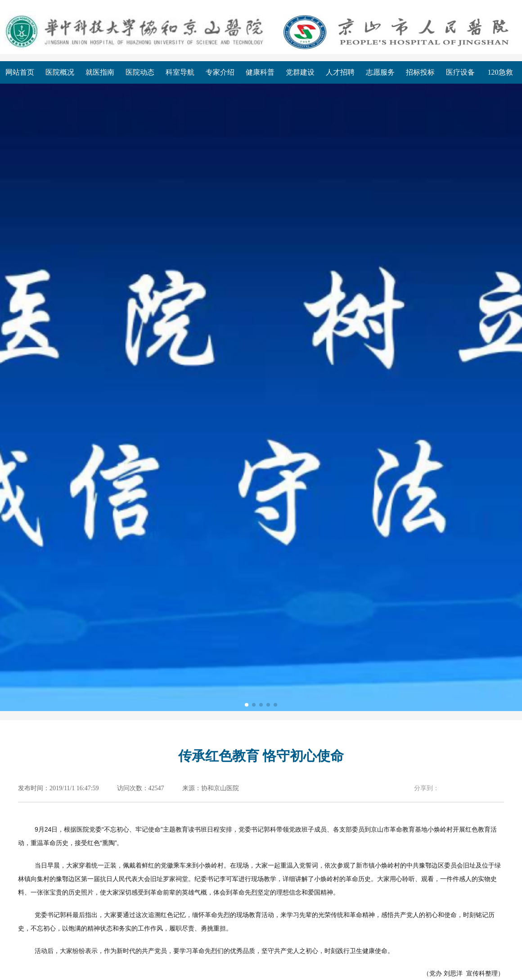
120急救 (500, 72)
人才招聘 (340, 72)
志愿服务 (380, 72)
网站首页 (20, 72)
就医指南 (100, 72)
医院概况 (60, 72)
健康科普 (260, 72)
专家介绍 (220, 72)
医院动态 (140, 72)
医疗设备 (460, 72)
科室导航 (180, 72)
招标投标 (420, 72)
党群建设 (300, 72)
